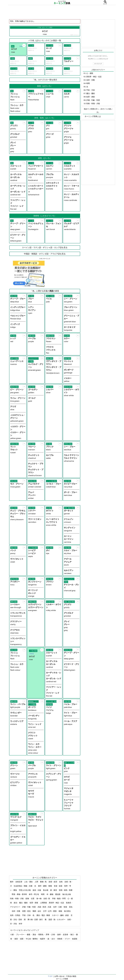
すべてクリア (98, 64)
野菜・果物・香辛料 (20, 894)
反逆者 (66, 934)
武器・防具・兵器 (45, 907)
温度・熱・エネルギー (57, 919)
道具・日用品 (15, 915)
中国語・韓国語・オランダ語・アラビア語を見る (45, 254)
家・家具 (54, 890)
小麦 (12, 934)
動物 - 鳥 (44, 882)
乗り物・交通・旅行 (35, 919)
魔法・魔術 (24, 903)
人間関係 (44, 903)
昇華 (48, 934)
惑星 (22, 939)
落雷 (16, 939)
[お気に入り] (24, 45)
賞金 (34, 934)
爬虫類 (58, 894)
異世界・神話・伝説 (57, 903)
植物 (60, 911)
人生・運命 (29, 882)
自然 (61, 882)
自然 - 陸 (47, 898)
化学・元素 (58, 907)
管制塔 (60, 939)
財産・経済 (53, 882)
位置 (33, 898)
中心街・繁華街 (32, 939)
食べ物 (39, 898)
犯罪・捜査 (34, 903)
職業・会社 (37, 911)
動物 (50, 886)
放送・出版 (37, 890)
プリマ (67, 939)
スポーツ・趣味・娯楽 (60, 915)
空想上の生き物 (25, 890)
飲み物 (46, 890)
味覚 (66, 907)
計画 (53, 934)
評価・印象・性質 (29, 907)
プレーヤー (20, 934)
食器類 (75, 939)
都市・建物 (42, 886)
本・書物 (50, 894)
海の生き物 (67, 894)
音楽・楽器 (58, 886)
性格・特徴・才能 (17, 898)
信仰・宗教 (16, 911)
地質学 (43, 939)
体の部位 (68, 911)
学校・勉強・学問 (59, 898)
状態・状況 (27, 911)
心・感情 (90, 73)
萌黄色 (41, 934)
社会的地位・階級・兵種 (23, 886)
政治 (16, 903)
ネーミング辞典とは (93, 116)
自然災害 (19, 882)
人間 (37, 882)
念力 (53, 939)
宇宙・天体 (27, 915)
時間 (43, 894)
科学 (21, 924)
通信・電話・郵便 (43, 915)
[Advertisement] (62, 12)
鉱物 (27, 898)
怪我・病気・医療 (66, 890)
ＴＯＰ (50, 976)
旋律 (59, 934)
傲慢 (29, 934)
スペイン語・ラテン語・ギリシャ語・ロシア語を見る (45, 248)
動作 (12, 882)
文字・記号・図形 (50, 911)
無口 (72, 934)
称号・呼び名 (34, 894)
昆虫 (71, 907)
